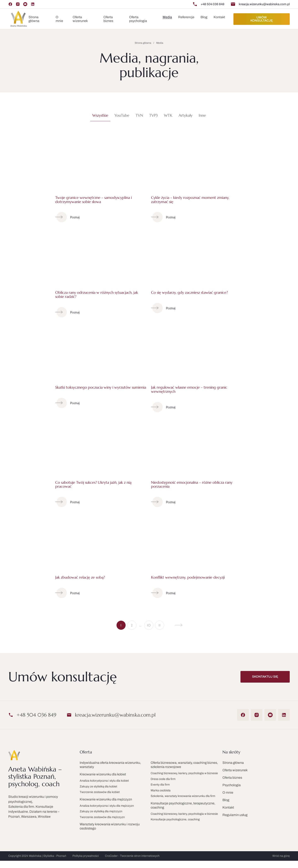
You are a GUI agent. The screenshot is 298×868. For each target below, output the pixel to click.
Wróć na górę (281, 856)
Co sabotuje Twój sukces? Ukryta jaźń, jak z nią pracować (93, 484)
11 (160, 625)
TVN (139, 115)
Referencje (186, 17)
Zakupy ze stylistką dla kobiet (98, 786)
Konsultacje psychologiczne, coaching (175, 819)
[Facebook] (10, 4)
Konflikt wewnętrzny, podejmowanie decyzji (188, 577)
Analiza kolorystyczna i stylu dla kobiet (104, 781)
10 (149, 625)
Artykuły (186, 115)
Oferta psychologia (138, 19)
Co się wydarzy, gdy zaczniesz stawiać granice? (189, 292)
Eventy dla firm (160, 785)
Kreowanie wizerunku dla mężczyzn (106, 799)
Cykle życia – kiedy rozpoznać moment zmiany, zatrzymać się (190, 200)
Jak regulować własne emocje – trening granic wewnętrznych (189, 389)
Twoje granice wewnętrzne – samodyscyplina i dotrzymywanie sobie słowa (94, 200)
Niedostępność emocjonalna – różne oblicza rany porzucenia (192, 484)
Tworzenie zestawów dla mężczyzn (102, 817)
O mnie (59, 19)
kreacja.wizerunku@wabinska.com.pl (264, 4)
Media (167, 17)
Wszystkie (100, 115)
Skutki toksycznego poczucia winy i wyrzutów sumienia (101, 387)
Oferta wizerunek (80, 19)
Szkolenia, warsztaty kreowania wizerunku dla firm (183, 796)
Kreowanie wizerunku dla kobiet (103, 774)
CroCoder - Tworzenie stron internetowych (132, 856)
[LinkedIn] (33, 4)
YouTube (122, 115)
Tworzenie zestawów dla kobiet (100, 792)
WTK (168, 115)
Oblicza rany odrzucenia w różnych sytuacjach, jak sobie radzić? (97, 294)
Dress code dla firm (163, 779)
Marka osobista (161, 790)
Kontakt (219, 17)
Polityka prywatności (86, 856)
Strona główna (34, 19)
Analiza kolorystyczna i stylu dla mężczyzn (107, 806)
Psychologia (232, 785)
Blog (226, 800)
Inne (202, 115)
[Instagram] (18, 4)
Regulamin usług (235, 815)
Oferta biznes (108, 19)
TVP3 (153, 115)
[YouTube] (25, 4)
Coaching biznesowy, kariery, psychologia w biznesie (184, 773)
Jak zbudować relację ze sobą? (80, 577)
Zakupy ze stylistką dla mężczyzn (101, 811)
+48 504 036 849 (213, 4)
